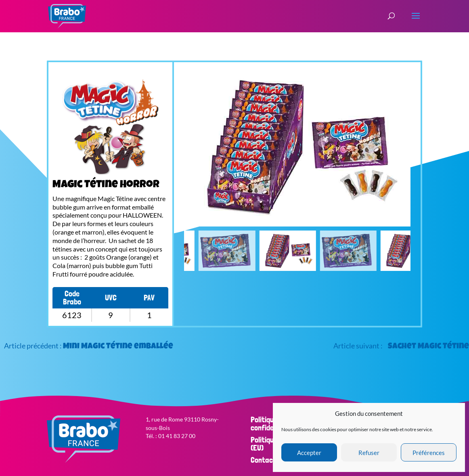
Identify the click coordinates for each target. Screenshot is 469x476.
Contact (263, 460)
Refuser (369, 453)
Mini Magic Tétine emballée (118, 347)
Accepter (309, 453)
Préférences (429, 453)
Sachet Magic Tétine (428, 347)
